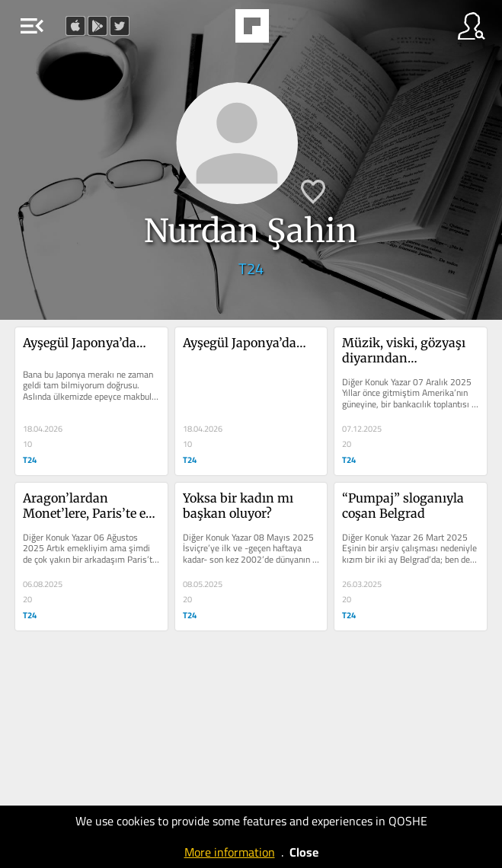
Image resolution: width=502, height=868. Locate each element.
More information (230, 852)
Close (304, 852)
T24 (251, 268)
